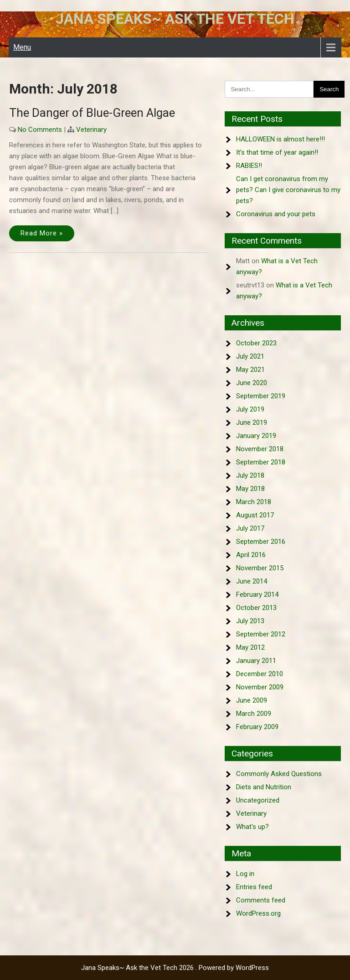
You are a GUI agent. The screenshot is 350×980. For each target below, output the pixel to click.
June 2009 (252, 700)
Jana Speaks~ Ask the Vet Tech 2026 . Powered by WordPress (175, 968)
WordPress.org (258, 913)
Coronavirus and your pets (276, 214)
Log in (245, 874)
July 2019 (250, 409)
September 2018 (261, 462)
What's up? (252, 827)
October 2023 (256, 343)
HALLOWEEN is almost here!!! (281, 139)
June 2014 (252, 581)
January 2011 (256, 661)
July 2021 (250, 356)
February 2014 (257, 594)
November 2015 (260, 568)
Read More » (42, 233)
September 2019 (261, 396)
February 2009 (257, 727)
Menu (22, 47)
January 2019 (256, 436)
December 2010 (260, 674)
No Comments (40, 130)
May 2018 (250, 489)
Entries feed (254, 887)
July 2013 (250, 621)
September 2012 (261, 634)
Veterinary (91, 130)
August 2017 (255, 515)
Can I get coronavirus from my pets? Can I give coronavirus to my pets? (288, 190)
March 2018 (254, 502)
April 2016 (251, 555)
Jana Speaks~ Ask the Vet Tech (175, 19)
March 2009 (254, 714)
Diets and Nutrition (264, 787)
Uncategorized (258, 800)
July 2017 (250, 528)
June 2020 (252, 383)
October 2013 (256, 608)
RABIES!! (249, 166)
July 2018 (250, 475)
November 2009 (260, 687)
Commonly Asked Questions (279, 774)
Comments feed (261, 900)
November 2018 (260, 449)
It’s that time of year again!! (277, 152)
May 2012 (250, 647)
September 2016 (261, 542)
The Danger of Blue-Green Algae (92, 113)
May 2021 (250, 370)
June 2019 (252, 422)
